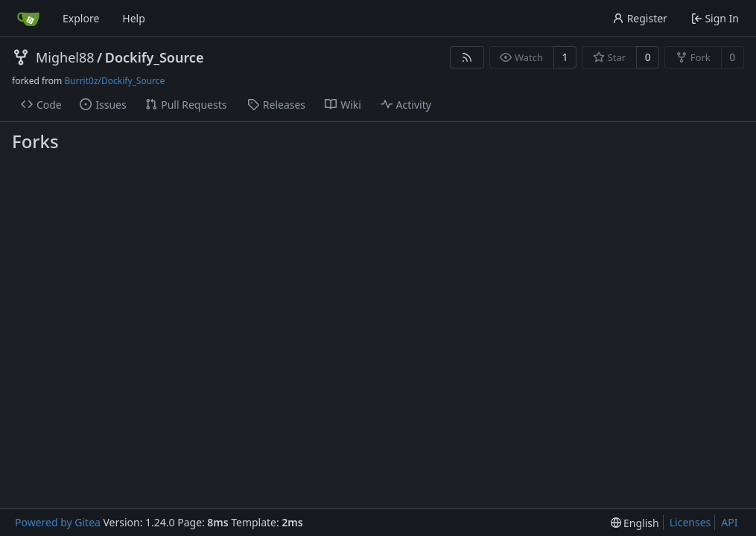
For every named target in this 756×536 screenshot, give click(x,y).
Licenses (690, 522)
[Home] (28, 19)
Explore (81, 18)
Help (134, 18)
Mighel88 (65, 57)
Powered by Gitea (58, 522)
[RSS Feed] (467, 57)
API (729, 522)
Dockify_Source (155, 57)
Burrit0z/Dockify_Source (114, 81)
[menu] (635, 523)
